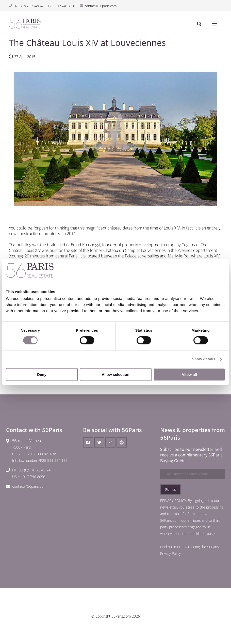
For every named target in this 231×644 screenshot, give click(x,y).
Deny (42, 374)
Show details (204, 359)
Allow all (189, 374)
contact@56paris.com (29, 486)
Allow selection (115, 374)
